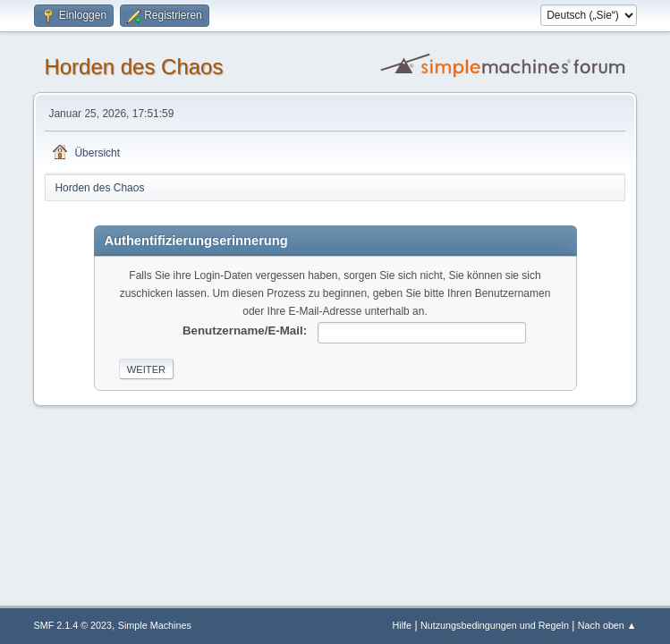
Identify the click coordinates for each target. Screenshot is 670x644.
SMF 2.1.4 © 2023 (72, 625)
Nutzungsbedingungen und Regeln (495, 625)
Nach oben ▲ (607, 625)
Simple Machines (155, 625)
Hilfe (403, 625)
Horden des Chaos (133, 67)
